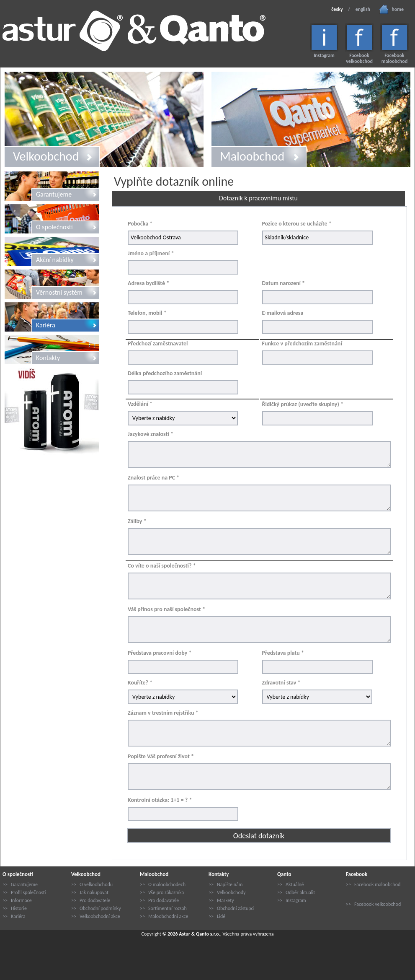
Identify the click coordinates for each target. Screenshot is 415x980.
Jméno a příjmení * (151, 253)
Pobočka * (140, 224)
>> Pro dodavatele (91, 900)
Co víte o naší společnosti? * (162, 566)
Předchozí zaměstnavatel (158, 344)
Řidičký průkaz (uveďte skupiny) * (303, 404)
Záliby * (137, 521)
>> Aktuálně (291, 884)
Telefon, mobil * (147, 313)
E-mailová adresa (283, 313)
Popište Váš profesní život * (161, 756)
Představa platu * (283, 653)
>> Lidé (217, 916)
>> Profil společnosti (24, 892)
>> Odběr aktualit (296, 892)
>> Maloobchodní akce (164, 916)
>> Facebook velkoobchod (373, 904)
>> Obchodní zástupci (231, 908)
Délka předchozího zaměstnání (165, 373)
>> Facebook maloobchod (373, 884)
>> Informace (17, 900)
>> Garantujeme (20, 884)
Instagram (324, 55)
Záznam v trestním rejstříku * (163, 713)
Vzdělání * (140, 404)
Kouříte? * (140, 683)
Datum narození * (284, 283)
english (363, 9)
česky (337, 9)
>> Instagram (292, 900)
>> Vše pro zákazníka (162, 892)
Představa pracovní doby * (160, 653)
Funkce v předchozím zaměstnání (302, 344)
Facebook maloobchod (394, 58)
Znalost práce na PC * (153, 478)
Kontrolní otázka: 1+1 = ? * (160, 800)
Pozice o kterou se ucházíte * (297, 224)
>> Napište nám (226, 884)
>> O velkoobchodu (92, 884)
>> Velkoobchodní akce (96, 916)
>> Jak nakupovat (90, 892)
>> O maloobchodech (163, 884)
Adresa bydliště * (148, 283)
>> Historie (15, 908)
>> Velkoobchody (227, 892)
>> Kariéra (14, 916)
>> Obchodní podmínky (96, 908)
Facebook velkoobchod (359, 58)
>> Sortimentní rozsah (163, 908)
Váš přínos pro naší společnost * (166, 609)
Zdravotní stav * (281, 683)
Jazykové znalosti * (151, 434)
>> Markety (221, 900)
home (398, 9)
